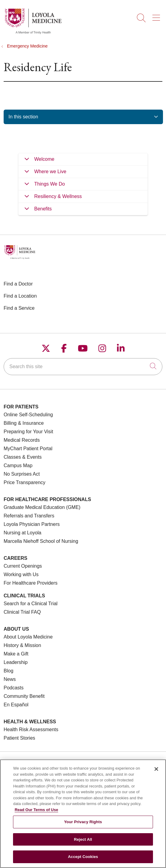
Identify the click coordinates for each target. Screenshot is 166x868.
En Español (16, 705)
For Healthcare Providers (31, 583)
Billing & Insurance (24, 423)
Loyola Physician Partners (32, 524)
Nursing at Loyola (23, 533)
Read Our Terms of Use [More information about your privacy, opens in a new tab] (36, 810)
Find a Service (19, 308)
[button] (157, 16)
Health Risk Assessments (31, 729)
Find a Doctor (18, 284)
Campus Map (18, 465)
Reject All (83, 839)
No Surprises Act (22, 474)
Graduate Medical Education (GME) (42, 507)
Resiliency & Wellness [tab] (58, 196)
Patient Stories (19, 738)
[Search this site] (83, 367)
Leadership (16, 662)
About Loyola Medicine (28, 637)
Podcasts (14, 688)
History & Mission (22, 645)
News (10, 679)
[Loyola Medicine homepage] (33, 33)
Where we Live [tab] (50, 172)
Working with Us (21, 574)
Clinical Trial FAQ (22, 612)
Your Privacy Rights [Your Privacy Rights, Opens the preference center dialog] (83, 822)
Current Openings (23, 566)
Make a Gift (16, 654)
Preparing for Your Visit (28, 432)
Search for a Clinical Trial (31, 604)
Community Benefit (24, 696)
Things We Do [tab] (50, 184)
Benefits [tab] (43, 209)
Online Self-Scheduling (28, 415)
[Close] (156, 769)
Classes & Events (23, 457)
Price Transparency (25, 482)
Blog (8, 671)
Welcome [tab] (44, 159)
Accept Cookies (83, 857)
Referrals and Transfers (29, 516)
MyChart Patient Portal (28, 449)
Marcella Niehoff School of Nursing (41, 541)
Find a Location (20, 296)
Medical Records (22, 440)
